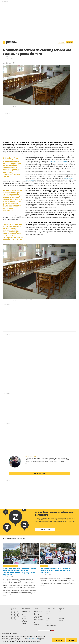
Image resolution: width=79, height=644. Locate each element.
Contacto (24, 615)
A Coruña (61, 612)
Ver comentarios (40, 473)
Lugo (60, 615)
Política (48, 612)
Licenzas (24, 616)
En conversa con (58, 161)
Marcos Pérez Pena (7, 57)
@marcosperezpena (17, 57)
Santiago (61, 620)
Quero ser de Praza (45, 529)
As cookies (25, 622)
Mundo (48, 622)
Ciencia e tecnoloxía (51, 615)
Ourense (61, 617)
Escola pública (44, 566)
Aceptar (72, 640)
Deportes (49, 613)
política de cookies (32, 638)
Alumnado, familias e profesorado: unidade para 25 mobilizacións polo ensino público (55, 570)
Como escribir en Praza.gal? (38, 617)
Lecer (48, 620)
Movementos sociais (8, 47)
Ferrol (60, 613)
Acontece (49, 617)
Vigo (60, 622)
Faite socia (69, 42)
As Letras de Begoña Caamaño (10, 566)
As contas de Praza (39, 621)
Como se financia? (39, 619)
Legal (24, 620)
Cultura (48, 619)
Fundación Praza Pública (26, 612)
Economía (49, 624)
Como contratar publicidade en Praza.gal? (38, 613)
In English (25, 623)
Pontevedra (62, 619)
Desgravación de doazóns (39, 623)
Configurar (58, 640)
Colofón (24, 618)
